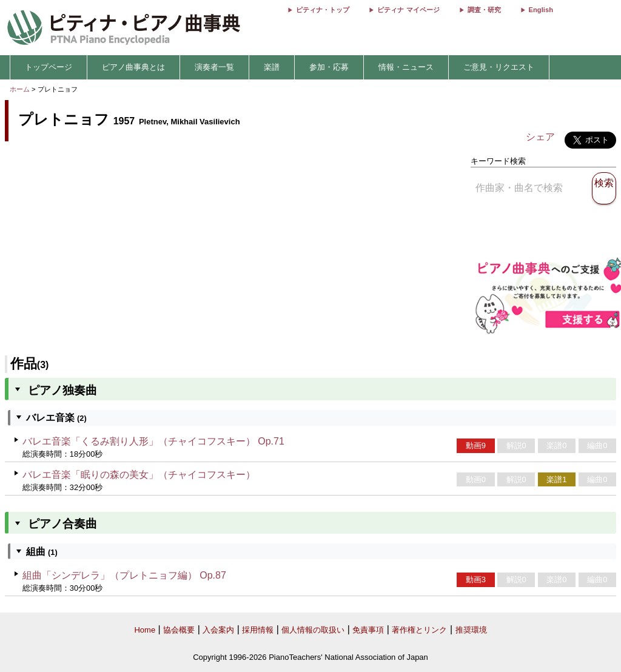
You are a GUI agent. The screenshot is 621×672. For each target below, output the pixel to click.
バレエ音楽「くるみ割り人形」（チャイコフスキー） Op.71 (153, 441)
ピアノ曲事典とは (133, 67)
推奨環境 (471, 630)
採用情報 (258, 630)
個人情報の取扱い (313, 630)
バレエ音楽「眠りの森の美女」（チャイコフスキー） (139, 475)
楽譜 (272, 67)
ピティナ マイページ (408, 10)
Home (145, 630)
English (541, 10)
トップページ (49, 67)
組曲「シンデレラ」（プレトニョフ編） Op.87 (124, 575)
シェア (540, 137)
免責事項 (368, 630)
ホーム (20, 89)
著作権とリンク (419, 630)
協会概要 (179, 630)
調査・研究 (484, 10)
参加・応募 (329, 67)
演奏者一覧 (214, 67)
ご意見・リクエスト (499, 67)
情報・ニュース (406, 67)
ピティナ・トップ (323, 10)
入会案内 (218, 630)
